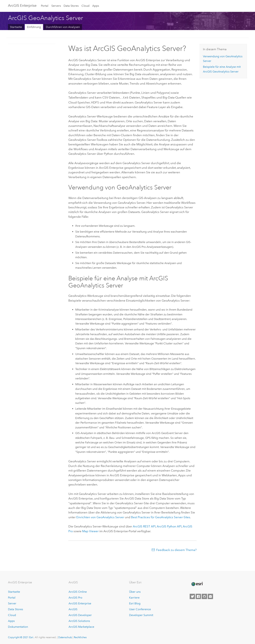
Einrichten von (100, 517)
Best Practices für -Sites (161, 517)
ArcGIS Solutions (79, 621)
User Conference (140, 609)
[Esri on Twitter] (192, 596)
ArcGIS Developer (80, 615)
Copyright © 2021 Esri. (21, 637)
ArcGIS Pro (75, 597)
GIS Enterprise (22, 5)
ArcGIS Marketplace (81, 626)
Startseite (16, 27)
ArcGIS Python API (169, 526)
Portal (45, 6)
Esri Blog (135, 603)
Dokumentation (18, 626)
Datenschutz (65, 637)
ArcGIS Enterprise (80, 603)
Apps (96, 6)
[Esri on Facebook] (198, 596)
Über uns (135, 592)
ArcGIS (73, 609)
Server (12, 603)
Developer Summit (141, 615)
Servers (56, 6)
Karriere (134, 597)
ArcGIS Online (78, 592)
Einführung (34, 27)
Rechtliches (80, 637)
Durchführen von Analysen (63, 27)
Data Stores (71, 6)
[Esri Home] (197, 584)
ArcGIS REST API (144, 526)
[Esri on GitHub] (204, 596)
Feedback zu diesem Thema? (176, 550)
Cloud (85, 6)
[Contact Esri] (210, 596)
